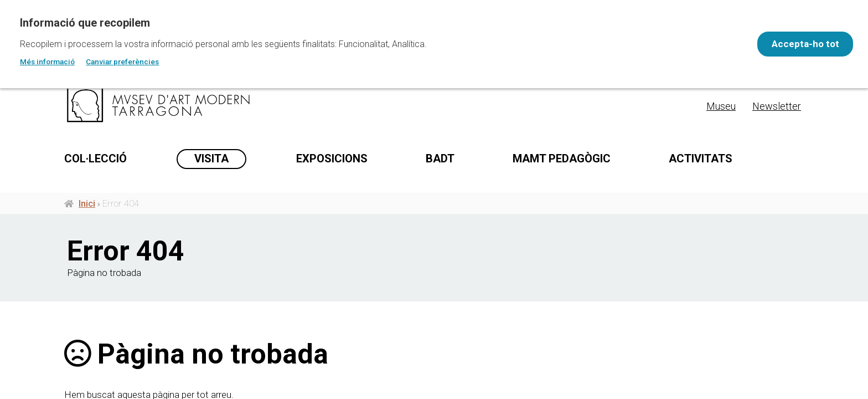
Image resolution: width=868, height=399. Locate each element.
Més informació (47, 62)
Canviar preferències (122, 62)
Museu (721, 106)
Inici (87, 209)
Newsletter (777, 106)
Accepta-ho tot (799, 44)
